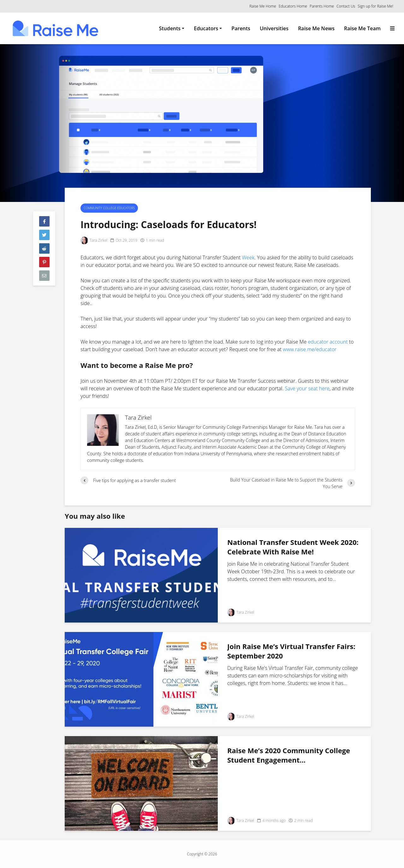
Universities (274, 28)
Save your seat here (307, 388)
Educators (206, 28)
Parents (241, 28)
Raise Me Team (362, 28)
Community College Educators (109, 208)
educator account (328, 342)
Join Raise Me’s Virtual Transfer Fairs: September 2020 (291, 651)
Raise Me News (316, 28)
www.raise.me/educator (310, 349)
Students (170, 28)
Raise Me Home (263, 6)
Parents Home (322, 6)
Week (248, 257)
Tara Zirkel (94, 240)
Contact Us (346, 6)
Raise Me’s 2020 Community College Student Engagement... (289, 755)
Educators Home (293, 6)
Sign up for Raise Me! (375, 6)
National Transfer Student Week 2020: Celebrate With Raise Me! (293, 547)
